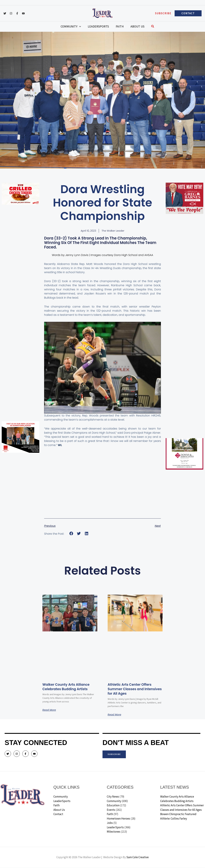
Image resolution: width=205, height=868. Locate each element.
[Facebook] (17, 13)
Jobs (110, 823)
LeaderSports (62, 801)
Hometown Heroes (118, 819)
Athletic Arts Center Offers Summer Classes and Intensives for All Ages (133, 689)
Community (61, 797)
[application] (84, 26)
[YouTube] (23, 13)
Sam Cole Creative (138, 858)
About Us (59, 810)
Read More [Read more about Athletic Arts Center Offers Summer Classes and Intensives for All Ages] (115, 715)
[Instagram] (11, 13)
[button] (163, 13)
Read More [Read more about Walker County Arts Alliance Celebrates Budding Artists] (50, 710)
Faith (56, 806)
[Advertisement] (21, 260)
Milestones (114, 832)
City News (113, 797)
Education (113, 806)
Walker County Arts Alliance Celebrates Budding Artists (69, 687)
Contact (58, 815)
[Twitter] (5, 13)
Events (111, 810)
